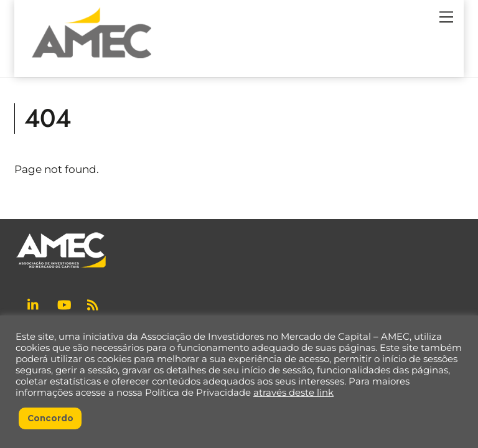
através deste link (293, 393)
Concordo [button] (50, 418)
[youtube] (64, 303)
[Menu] (446, 17)
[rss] (94, 303)
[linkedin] (34, 303)
